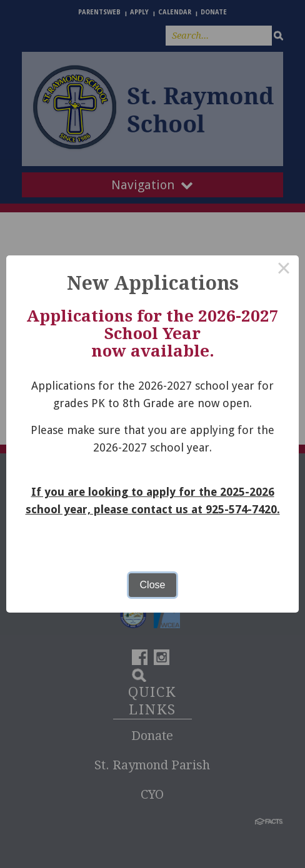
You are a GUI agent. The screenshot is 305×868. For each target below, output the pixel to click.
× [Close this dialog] (284, 270)
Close (153, 585)
